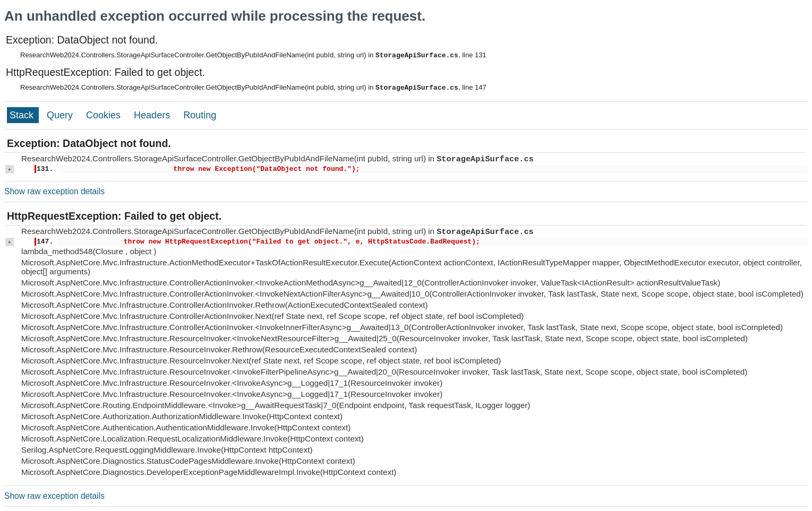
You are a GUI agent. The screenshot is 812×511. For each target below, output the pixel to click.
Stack (23, 115)
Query (61, 115)
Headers (153, 115)
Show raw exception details (54, 191)
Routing (200, 115)
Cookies (105, 115)
